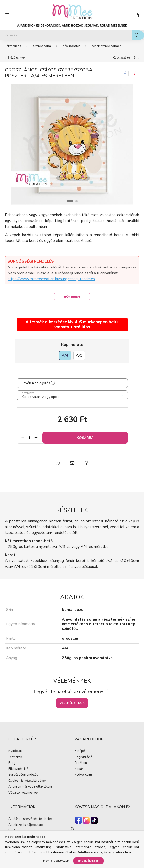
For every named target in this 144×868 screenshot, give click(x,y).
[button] (58, 463)
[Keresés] (72, 35)
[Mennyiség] (30, 438)
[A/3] (79, 355)
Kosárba (85, 438)
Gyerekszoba (42, 46)
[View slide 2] (76, 201)
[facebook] (125, 74)
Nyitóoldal (16, 751)
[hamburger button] (7, 15)
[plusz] (36, 438)
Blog (12, 763)
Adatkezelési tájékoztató (26, 825)
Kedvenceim (83, 775)
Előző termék (16, 58)
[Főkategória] (13, 46)
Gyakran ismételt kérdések (27, 781)
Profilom (81, 763)
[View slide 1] (70, 201)
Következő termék (125, 58)
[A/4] (65, 355)
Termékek (15, 757)
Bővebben (72, 297)
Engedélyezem (89, 861)
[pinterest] (135, 74)
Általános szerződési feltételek (30, 819)
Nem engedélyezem (56, 861)
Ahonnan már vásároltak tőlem (30, 787)
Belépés (80, 751)
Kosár (79, 769)
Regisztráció (83, 757)
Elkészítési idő (18, 769)
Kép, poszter (71, 46)
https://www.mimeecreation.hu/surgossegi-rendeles (51, 279)
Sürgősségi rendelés (23, 775)
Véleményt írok (72, 703)
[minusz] (23, 438)
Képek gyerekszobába (106, 46)
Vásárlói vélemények (23, 793)
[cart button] (137, 15)
